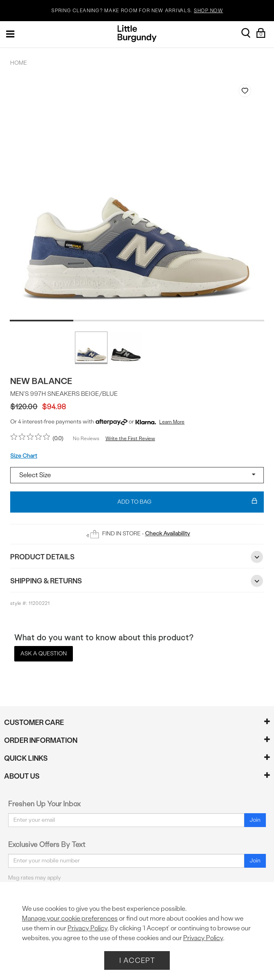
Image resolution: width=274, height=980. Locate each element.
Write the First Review (130, 439)
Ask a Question (44, 654)
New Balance (41, 381)
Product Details (137, 557)
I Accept (137, 960)
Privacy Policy (88, 928)
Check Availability (168, 534)
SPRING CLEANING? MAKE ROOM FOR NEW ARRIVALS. (137, 11)
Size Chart (24, 456)
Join (255, 820)
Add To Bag (187, 502)
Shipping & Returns (137, 581)
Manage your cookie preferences (70, 918)
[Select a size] (137, 475)
